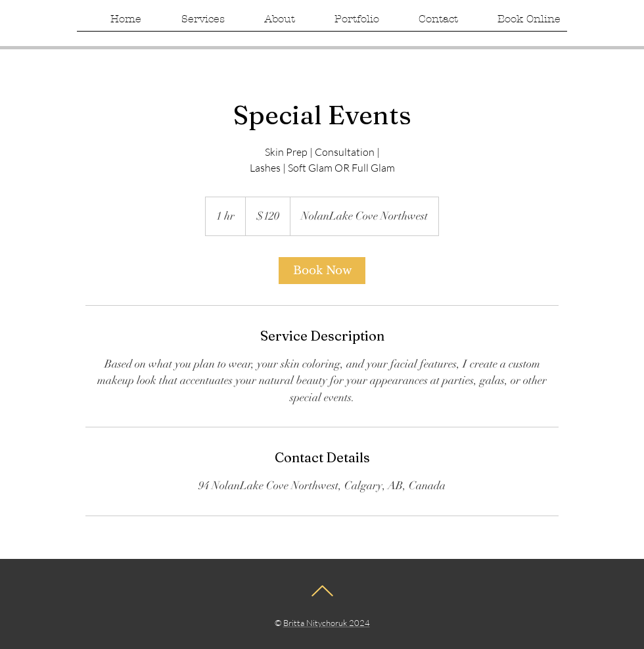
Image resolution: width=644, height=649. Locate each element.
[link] (322, 271)
